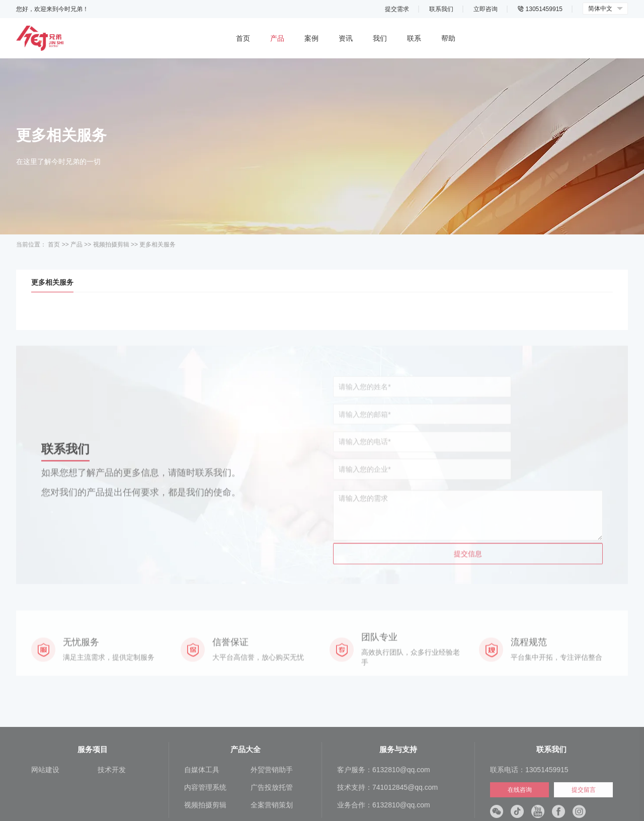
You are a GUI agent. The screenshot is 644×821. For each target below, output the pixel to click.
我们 (380, 38)
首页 (243, 38)
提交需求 (397, 9)
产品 (277, 38)
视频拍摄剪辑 (111, 244)
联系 (414, 38)
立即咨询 (486, 9)
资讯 (346, 38)
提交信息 (468, 536)
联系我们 (441, 9)
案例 (311, 38)
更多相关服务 (157, 244)
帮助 (448, 38)
